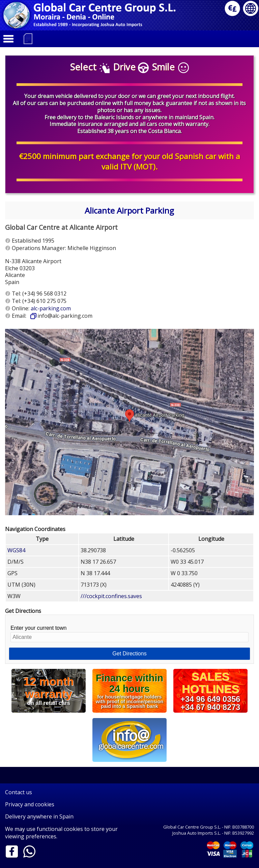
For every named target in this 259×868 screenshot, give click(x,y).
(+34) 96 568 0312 (44, 293)
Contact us (19, 792)
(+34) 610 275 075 (44, 301)
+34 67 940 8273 (210, 707)
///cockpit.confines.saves (111, 596)
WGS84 (16, 550)
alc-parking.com (51, 308)
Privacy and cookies (30, 804)
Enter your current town (129, 634)
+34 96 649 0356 (210, 699)
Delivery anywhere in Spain (39, 817)
